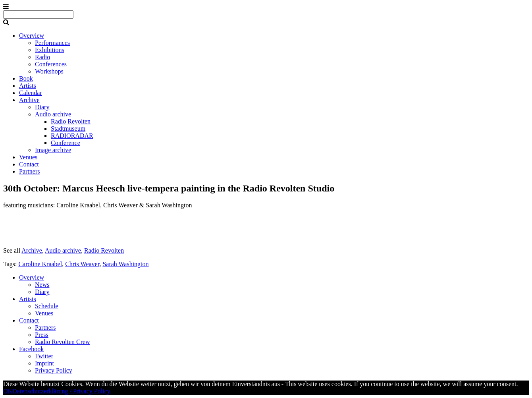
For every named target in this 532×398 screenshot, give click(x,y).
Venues (28, 157)
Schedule (47, 306)
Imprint (44, 363)
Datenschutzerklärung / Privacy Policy (61, 391)
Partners (29, 171)
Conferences (51, 64)
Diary (42, 107)
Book (26, 78)
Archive (29, 100)
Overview (32, 36)
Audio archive (53, 114)
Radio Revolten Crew (63, 342)
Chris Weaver (82, 264)
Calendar (31, 93)
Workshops (49, 71)
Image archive (53, 150)
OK (8, 391)
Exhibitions (50, 50)
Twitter (44, 356)
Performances (52, 43)
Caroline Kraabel (40, 264)
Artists (28, 86)
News (42, 285)
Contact (29, 164)
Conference (66, 143)
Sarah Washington (125, 264)
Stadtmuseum (68, 128)
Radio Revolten (71, 121)
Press (42, 335)
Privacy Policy (54, 370)
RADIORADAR (72, 136)
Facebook (31, 349)
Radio (42, 57)
